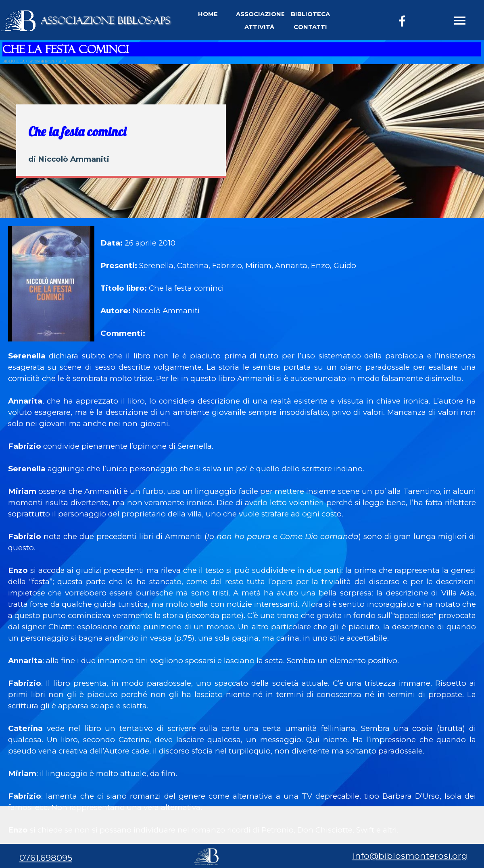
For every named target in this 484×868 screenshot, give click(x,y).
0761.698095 (46, 858)
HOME (208, 14)
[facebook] (402, 21)
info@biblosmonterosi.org (410, 856)
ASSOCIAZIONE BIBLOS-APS (105, 20)
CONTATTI (310, 27)
